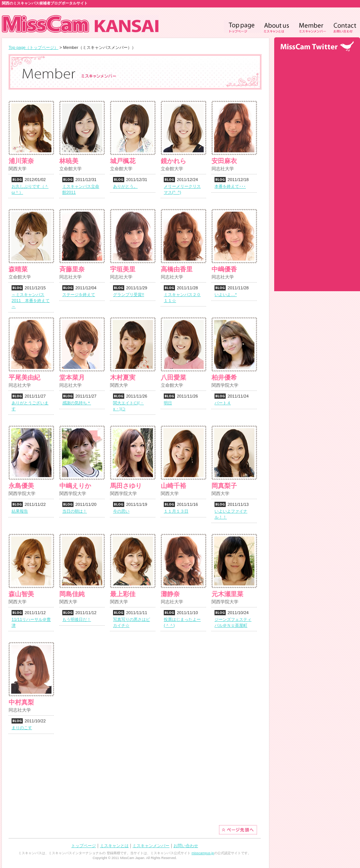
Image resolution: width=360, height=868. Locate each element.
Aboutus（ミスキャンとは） (278, 27)
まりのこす (22, 728)
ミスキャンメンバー (151, 846)
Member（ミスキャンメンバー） (313, 27)
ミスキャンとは (114, 846)
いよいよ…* (226, 295)
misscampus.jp (203, 853)
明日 (168, 403)
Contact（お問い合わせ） (345, 27)
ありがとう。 (125, 186)
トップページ (84, 846)
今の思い (121, 511)
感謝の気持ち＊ (77, 403)
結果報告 (20, 511)
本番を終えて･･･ (230, 186)
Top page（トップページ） (33, 47)
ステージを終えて (79, 295)
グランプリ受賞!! (129, 295)
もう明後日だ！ (77, 619)
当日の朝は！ (75, 511)
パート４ (223, 403)
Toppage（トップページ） (242, 27)
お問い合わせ (186, 846)
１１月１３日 (176, 511)
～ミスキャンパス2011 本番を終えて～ (31, 301)
